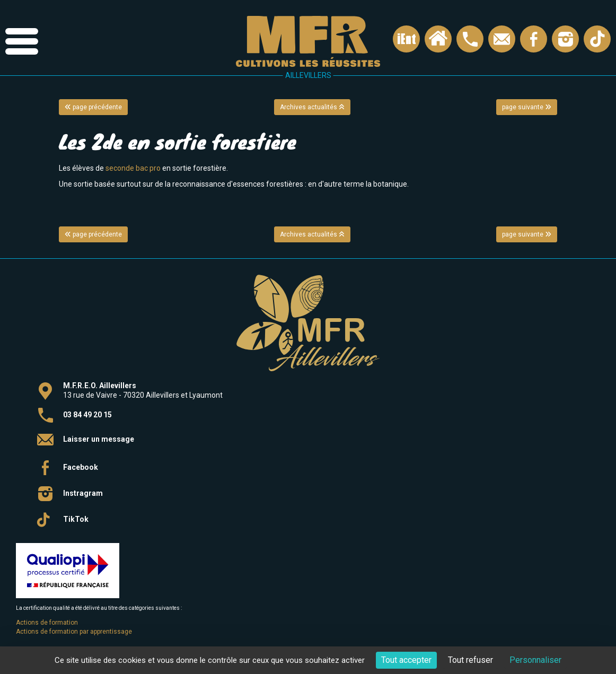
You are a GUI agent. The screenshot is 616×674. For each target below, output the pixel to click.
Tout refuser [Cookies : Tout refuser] (470, 660)
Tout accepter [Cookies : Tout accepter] (406, 660)
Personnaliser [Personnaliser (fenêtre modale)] (535, 660)
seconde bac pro (133, 168)
